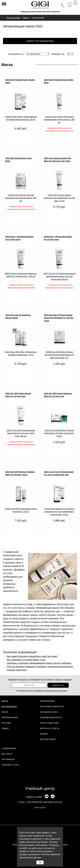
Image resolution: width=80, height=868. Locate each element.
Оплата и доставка (49, 723)
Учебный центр (40, 788)
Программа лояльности (52, 707)
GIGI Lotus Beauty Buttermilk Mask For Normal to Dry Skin (57, 160)
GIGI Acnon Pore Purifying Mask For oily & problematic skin (59, 473)
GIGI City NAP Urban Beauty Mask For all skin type (18, 395)
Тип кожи (6, 723)
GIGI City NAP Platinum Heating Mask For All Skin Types (20, 473)
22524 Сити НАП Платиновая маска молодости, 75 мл (21, 510)
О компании (9, 748)
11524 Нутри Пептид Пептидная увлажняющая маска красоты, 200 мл (59, 120)
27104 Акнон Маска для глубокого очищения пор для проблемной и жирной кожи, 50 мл (59, 512)
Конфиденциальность (51, 718)
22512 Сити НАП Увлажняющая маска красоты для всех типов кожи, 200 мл (21, 433)
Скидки (5, 728)
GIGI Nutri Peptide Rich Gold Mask (19, 160)
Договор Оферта (48, 739)
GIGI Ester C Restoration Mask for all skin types (58, 238)
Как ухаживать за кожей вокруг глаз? (26, 660)
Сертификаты (8, 759)
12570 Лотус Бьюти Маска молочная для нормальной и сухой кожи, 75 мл (59, 198)
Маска (7, 65)
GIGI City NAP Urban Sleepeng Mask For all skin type (58, 395)
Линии (5, 712)
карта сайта (40, 808)
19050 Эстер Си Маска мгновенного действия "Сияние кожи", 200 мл (21, 275)
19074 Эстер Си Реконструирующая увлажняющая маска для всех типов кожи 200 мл (59, 276)
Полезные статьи (10, 765)
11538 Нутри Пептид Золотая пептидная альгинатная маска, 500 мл (21, 198)
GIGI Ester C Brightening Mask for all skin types (19, 238)
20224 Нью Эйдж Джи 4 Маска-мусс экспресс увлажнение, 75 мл (21, 353)
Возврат (44, 734)
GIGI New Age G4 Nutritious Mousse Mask (18, 317)
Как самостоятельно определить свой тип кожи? (32, 656)
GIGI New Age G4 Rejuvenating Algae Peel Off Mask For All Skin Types (59, 318)
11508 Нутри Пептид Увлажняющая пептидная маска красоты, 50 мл (21, 118)
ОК (40, 862)
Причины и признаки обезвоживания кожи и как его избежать (39, 663)
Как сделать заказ (49, 712)
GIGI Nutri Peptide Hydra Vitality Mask (20, 81)
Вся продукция (9, 707)
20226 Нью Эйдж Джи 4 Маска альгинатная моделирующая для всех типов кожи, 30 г (59, 355)
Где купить (7, 754)
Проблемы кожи (10, 718)
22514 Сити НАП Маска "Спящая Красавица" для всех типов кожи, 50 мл (59, 433)
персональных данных (56, 691)
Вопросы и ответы (50, 728)
